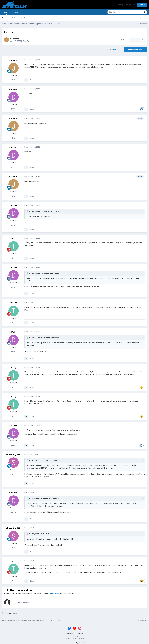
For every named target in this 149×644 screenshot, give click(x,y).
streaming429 (13, 454)
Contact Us (70, 634)
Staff (14, 18)
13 (14, 474)
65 (14, 258)
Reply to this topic (135, 49)
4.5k (14, 109)
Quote (32, 80)
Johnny (16, 39)
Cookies (80, 634)
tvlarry (13, 238)
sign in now (54, 593)
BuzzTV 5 (27, 41)
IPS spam (66, 643)
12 (14, 80)
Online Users (24, 18)
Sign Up (142, 5)
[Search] (119, 12)
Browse (7, 13)
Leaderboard (37, 18)
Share (123, 40)
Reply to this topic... (23, 602)
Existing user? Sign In (126, 5)
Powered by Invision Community (74, 638)
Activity (16, 12)
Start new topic (114, 49)
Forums (5, 18)
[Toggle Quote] (28, 211)
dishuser (13, 89)
